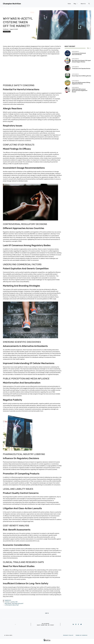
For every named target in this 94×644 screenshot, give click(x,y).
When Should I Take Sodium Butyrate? (14, 603)
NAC (16, 602)
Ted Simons (6, 29)
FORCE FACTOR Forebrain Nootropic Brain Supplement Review (80, 90)
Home (69, 4)
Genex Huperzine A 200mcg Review (82, 76)
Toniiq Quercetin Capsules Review (81, 69)
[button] (89, 4)
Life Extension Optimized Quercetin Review (79, 54)
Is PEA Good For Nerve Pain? (12, 605)
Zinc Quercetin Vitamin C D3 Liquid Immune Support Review (81, 61)
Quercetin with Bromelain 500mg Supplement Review (81, 83)
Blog (76, 4)
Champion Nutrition (12, 4)
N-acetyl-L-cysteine (10, 602)
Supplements (7, 32)
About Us (83, 4)
